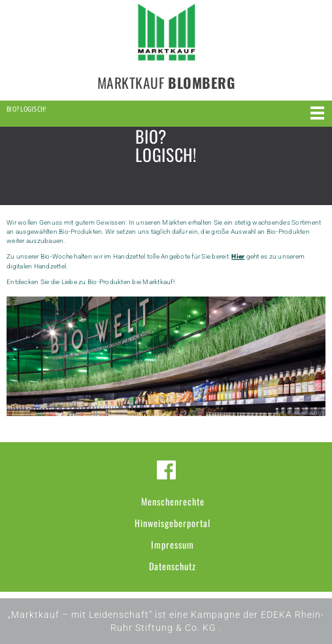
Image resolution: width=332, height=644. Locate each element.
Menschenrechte (173, 501)
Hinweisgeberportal (173, 523)
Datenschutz (173, 566)
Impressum (173, 544)
